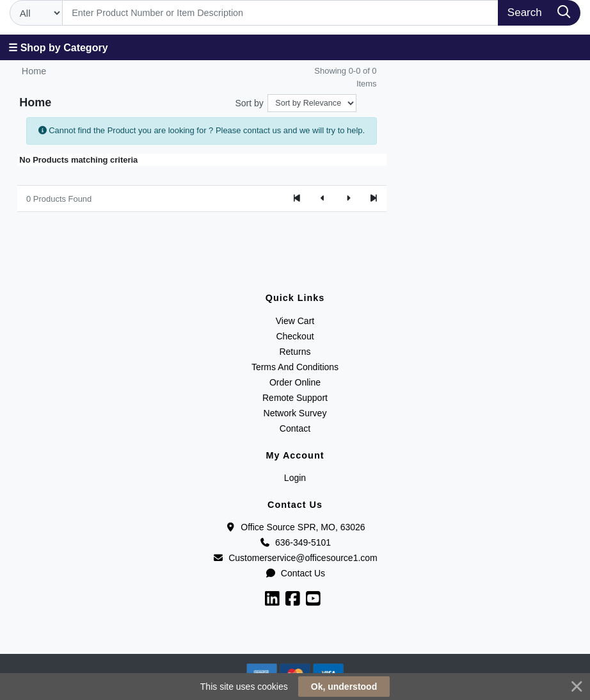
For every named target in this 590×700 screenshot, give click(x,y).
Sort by (250, 103)
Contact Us (295, 573)
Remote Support (295, 398)
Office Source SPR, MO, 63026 (295, 527)
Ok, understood (344, 687)
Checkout (295, 336)
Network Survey (295, 413)
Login (295, 478)
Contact (295, 428)
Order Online (295, 382)
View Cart (295, 321)
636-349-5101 (295, 542)
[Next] (348, 199)
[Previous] (323, 199)
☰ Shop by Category (58, 48)
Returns (295, 352)
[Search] (281, 13)
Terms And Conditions (295, 367)
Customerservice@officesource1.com (295, 558)
